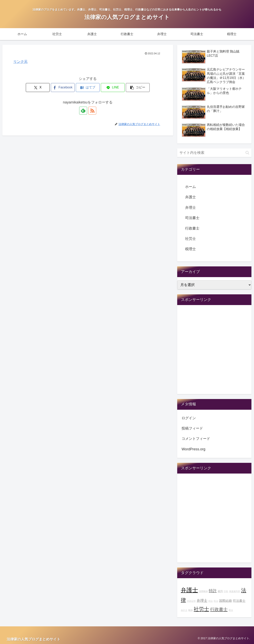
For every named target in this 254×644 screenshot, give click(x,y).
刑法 (211, 601)
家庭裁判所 (235, 591)
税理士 (190, 249)
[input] (214, 153)
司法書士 (192, 218)
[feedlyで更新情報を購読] (83, 111)
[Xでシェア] (38, 88)
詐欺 (226, 591)
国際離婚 (203, 591)
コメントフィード (196, 439)
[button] (138, 88)
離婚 (190, 610)
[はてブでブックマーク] (88, 88)
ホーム (190, 187)
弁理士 (190, 208)
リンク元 (20, 62)
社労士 (190, 239)
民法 (216, 601)
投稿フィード (192, 428)
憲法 (231, 610)
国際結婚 (225, 601)
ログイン (189, 418)
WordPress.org (193, 449)
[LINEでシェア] (113, 88)
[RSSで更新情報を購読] (92, 111)
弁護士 (190, 197)
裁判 (220, 591)
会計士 (184, 610)
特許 (213, 591)
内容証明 (191, 601)
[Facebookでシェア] (63, 88)
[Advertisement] (214, 352)
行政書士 (192, 228)
